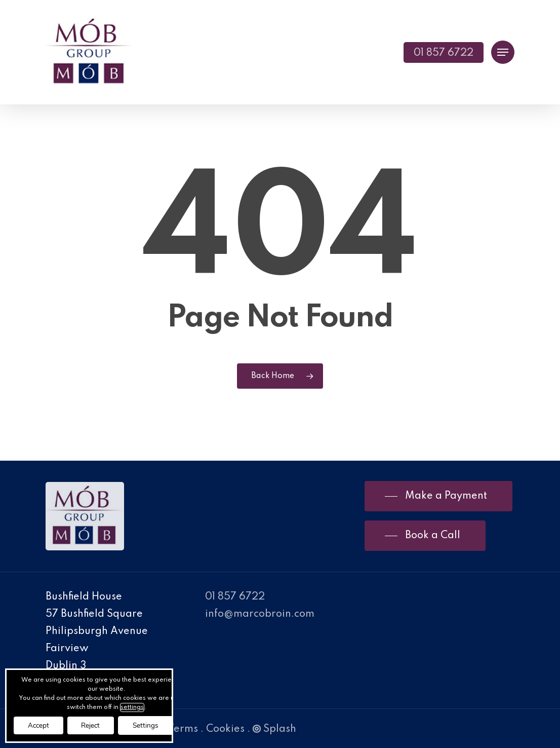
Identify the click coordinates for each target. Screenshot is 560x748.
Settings (153, 725)
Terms (183, 729)
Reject (95, 725)
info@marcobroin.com (260, 614)
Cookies (225, 729)
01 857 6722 (235, 597)
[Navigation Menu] (503, 52)
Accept (40, 725)
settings (137, 706)
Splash (274, 729)
